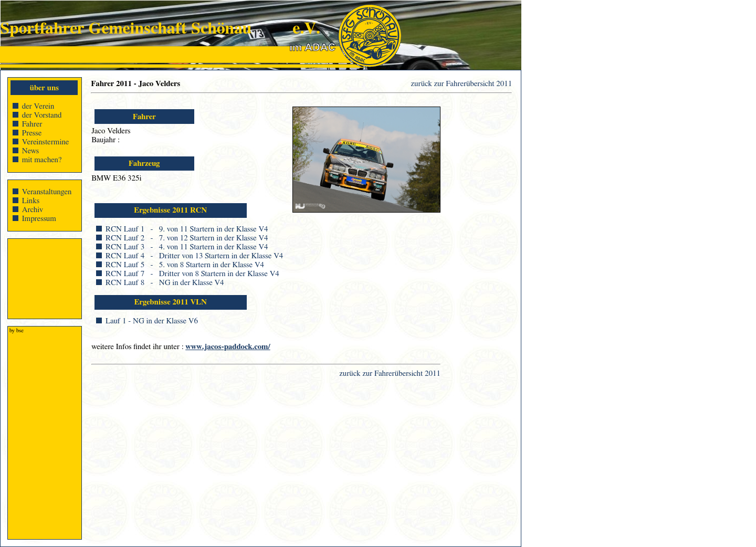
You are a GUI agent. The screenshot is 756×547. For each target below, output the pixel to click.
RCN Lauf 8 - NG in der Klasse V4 (165, 283)
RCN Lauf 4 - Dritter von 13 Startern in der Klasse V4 (194, 256)
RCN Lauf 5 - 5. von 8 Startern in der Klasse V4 (185, 265)
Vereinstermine (46, 142)
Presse (32, 133)
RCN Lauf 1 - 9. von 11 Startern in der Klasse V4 (187, 229)
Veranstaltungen (47, 192)
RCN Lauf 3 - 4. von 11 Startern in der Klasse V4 (187, 247)
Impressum (39, 219)
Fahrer (32, 124)
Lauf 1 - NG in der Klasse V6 (152, 321)
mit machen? (42, 160)
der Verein (38, 106)
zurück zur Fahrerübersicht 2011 (461, 84)
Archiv (33, 210)
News (31, 151)
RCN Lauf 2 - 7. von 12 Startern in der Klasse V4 (187, 238)
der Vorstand (42, 115)
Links (31, 201)
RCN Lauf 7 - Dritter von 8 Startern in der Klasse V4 (192, 274)
